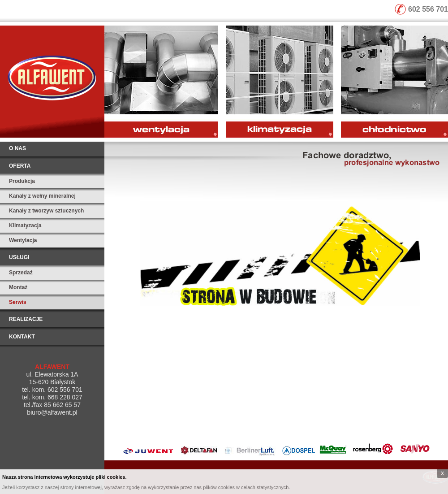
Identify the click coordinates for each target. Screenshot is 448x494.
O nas (17, 148)
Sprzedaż (21, 273)
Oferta (20, 166)
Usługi (19, 257)
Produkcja (22, 181)
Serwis (18, 302)
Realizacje (26, 319)
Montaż (18, 287)
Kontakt (22, 337)
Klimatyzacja (25, 225)
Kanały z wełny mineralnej (42, 196)
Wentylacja (23, 240)
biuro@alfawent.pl (52, 412)
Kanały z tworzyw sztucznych (46, 211)
